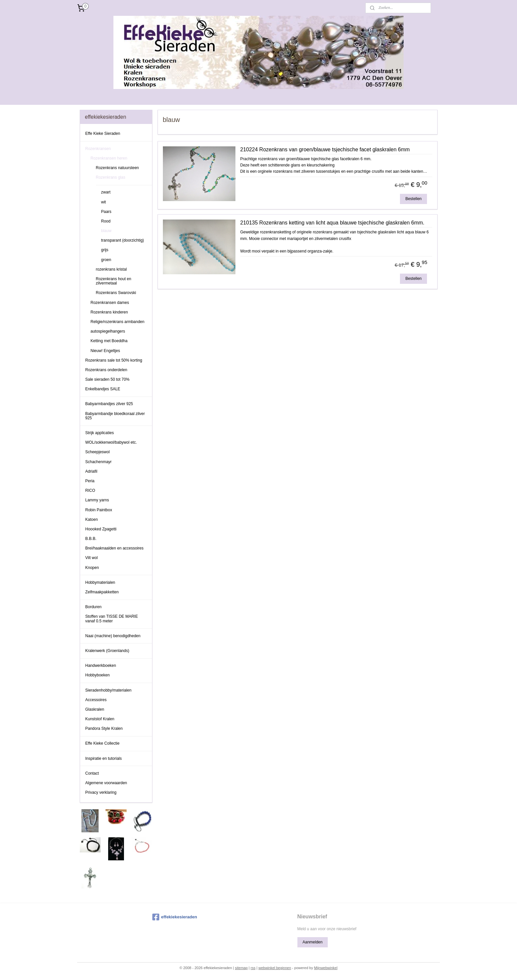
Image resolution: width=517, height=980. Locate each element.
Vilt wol (92, 558)
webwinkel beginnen (275, 968)
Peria (90, 481)
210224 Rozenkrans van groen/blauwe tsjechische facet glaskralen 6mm (325, 149)
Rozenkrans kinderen (109, 312)
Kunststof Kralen (100, 719)
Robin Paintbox (99, 510)
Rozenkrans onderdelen (106, 370)
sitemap (242, 968)
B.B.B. (91, 539)
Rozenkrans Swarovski (116, 293)
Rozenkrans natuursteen (118, 168)
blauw (106, 231)
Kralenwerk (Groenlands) (107, 651)
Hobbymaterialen (100, 582)
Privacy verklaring (101, 792)
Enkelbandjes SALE (103, 389)
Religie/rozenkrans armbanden (118, 322)
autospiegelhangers (108, 331)
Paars (106, 212)
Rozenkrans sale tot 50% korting (114, 360)
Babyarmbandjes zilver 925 (109, 404)
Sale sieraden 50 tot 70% (107, 379)
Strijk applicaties (100, 433)
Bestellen (413, 199)
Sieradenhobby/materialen (108, 690)
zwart (106, 192)
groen (106, 260)
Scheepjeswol (98, 452)
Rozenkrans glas (111, 177)
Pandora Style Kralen (104, 728)
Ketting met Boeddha (109, 341)
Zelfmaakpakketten (102, 592)
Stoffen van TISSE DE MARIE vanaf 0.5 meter (112, 619)
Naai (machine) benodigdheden (113, 636)
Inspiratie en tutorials (104, 758)
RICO (90, 490)
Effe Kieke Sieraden (103, 134)
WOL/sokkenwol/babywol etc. (111, 442)
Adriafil (91, 471)
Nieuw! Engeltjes (105, 351)
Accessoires (96, 700)
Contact (92, 773)
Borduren (93, 607)
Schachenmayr (99, 462)
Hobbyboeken (98, 675)
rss (253, 968)
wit (104, 202)
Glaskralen (95, 709)
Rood (106, 221)
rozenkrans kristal (111, 269)
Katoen (92, 520)
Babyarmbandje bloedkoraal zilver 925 (115, 416)
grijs (105, 250)
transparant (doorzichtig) (123, 240)
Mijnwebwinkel (326, 968)
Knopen (92, 568)
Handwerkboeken (101, 666)
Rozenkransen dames (110, 303)
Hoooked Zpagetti (101, 529)
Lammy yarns (97, 500)
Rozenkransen (98, 149)
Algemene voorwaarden (106, 783)
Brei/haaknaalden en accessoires (115, 548)
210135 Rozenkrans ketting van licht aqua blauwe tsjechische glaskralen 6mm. (332, 223)
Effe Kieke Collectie (103, 743)
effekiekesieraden (175, 917)
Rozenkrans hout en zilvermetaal (114, 281)
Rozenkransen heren (109, 158)
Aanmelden (312, 942)
